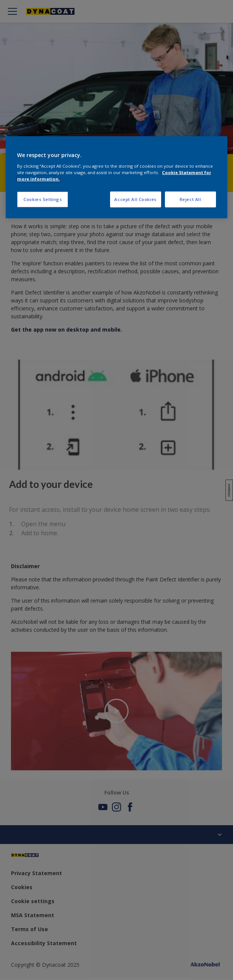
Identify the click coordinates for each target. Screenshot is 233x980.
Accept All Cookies (135, 199)
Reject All (190, 199)
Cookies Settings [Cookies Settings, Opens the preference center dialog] (43, 199)
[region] (116, 177)
